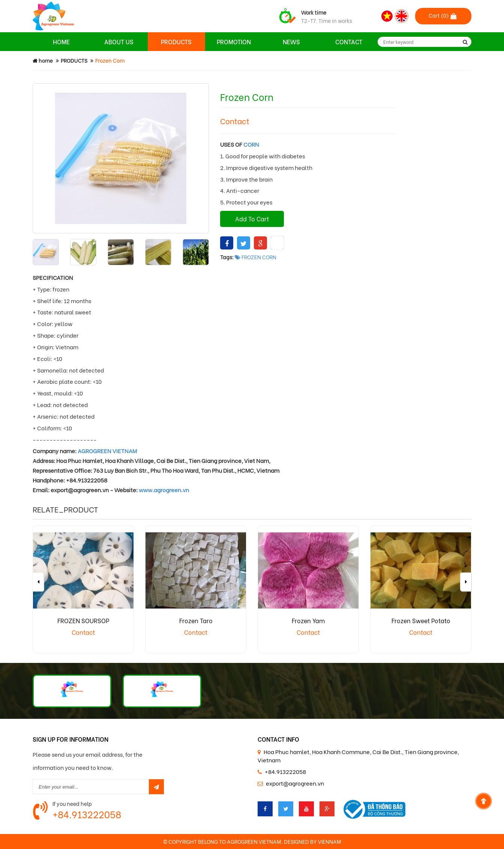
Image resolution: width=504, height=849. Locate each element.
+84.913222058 (87, 814)
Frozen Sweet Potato (421, 620)
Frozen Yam (308, 620)
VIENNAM (330, 841)
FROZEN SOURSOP (83, 620)
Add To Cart (252, 219)
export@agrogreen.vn (295, 783)
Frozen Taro (196, 620)
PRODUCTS (74, 60)
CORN (251, 144)
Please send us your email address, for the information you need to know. (88, 761)
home (43, 60)
